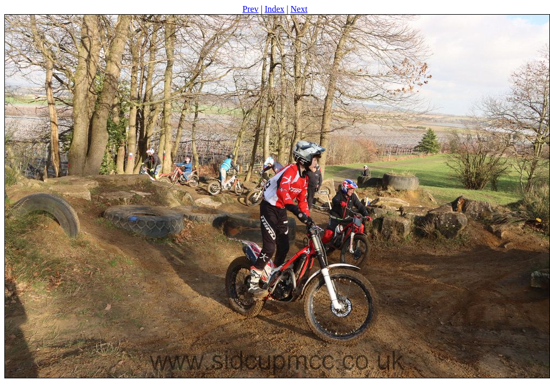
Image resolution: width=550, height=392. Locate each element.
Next (299, 9)
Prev (250, 9)
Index (274, 9)
